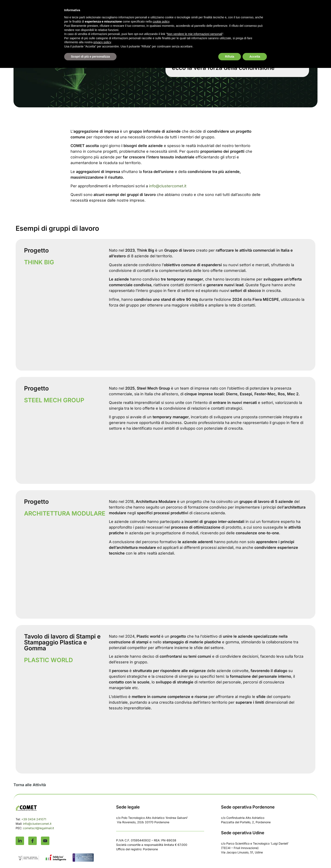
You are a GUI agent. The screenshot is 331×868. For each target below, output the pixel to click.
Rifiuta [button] (230, 57)
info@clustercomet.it (168, 186)
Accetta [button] (255, 57)
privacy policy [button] (102, 42)
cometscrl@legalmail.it (39, 828)
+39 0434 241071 (34, 819)
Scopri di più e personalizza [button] (90, 57)
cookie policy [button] (161, 22)
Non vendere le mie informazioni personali (195, 34)
